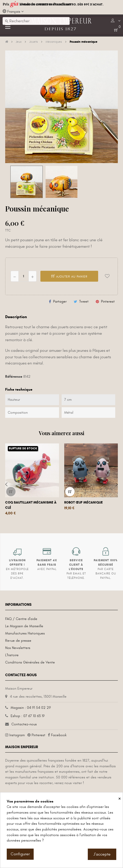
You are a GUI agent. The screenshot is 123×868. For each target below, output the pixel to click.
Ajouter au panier (69, 276)
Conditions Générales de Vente (30, 662)
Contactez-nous (24, 724)
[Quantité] (24, 276)
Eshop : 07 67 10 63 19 (28, 716)
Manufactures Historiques (25, 633)
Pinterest (108, 301)
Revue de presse (18, 641)
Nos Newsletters (18, 648)
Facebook (59, 735)
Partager (60, 301)
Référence (14, 377)
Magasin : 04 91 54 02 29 (31, 708)
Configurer (20, 854)
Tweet (84, 301)
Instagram (17, 735)
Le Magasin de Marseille (24, 626)
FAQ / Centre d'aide (21, 619)
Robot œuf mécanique (84, 502)
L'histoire (12, 655)
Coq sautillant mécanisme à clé (31, 505)
